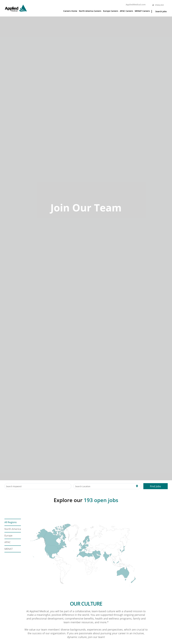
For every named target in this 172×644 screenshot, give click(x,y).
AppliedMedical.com (136, 5)
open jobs (101, 500)
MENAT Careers (142, 11)
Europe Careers (111, 11)
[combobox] (38, 486)
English (158, 5)
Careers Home (70, 11)
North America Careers (90, 11)
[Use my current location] (137, 486)
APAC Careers (126, 11)
